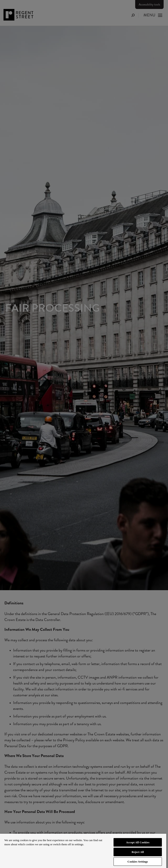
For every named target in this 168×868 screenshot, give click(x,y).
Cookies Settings (138, 862)
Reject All (138, 852)
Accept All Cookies (138, 842)
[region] (83, 851)
